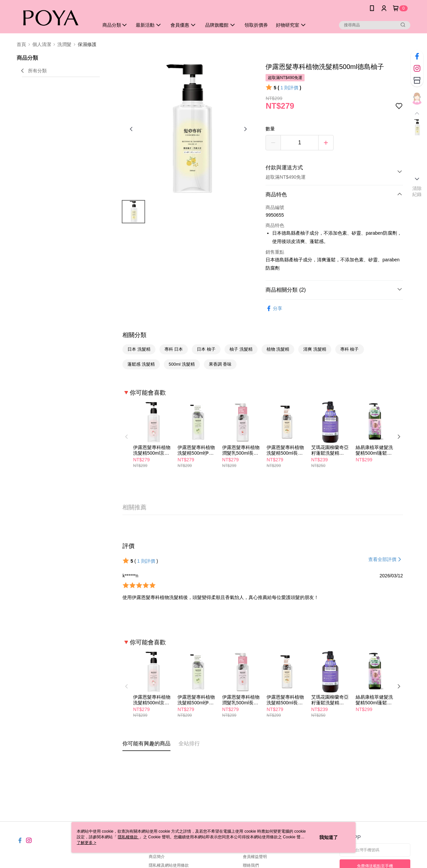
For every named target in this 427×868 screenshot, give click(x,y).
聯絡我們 (251, 865)
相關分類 (134, 335)
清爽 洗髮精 (315, 349)
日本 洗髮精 (139, 349)
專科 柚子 (350, 349)
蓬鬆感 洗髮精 (141, 364)
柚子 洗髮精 (241, 349)
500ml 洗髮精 (182, 364)
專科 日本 (174, 349)
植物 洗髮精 (278, 349)
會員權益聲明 (255, 857)
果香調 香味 (220, 364)
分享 (274, 308)
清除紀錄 (417, 191)
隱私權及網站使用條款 (169, 865)
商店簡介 (157, 857)
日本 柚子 (206, 349)
